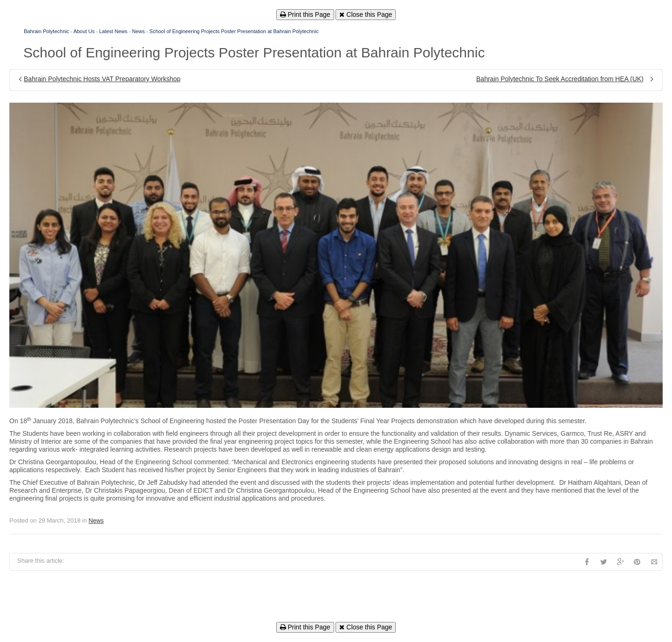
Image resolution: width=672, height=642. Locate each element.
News (139, 31)
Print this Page (305, 14)
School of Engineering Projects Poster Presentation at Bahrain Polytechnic (234, 31)
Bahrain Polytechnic (46, 31)
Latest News (113, 31)
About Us (84, 31)
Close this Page (366, 14)
